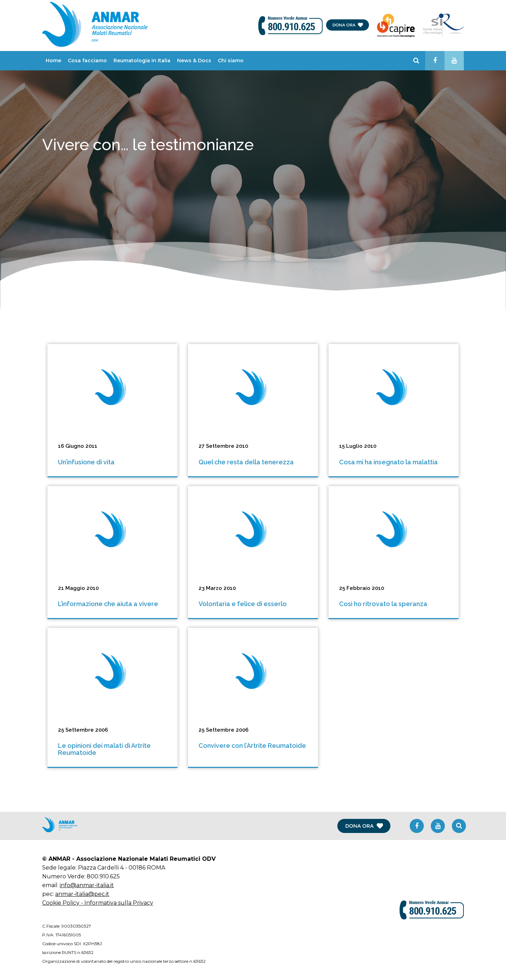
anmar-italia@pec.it (82, 894)
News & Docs (194, 61)
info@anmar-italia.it (87, 885)
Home (53, 61)
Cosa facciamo (87, 61)
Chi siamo (231, 61)
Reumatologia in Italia (142, 61)
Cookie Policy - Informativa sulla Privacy (98, 903)
